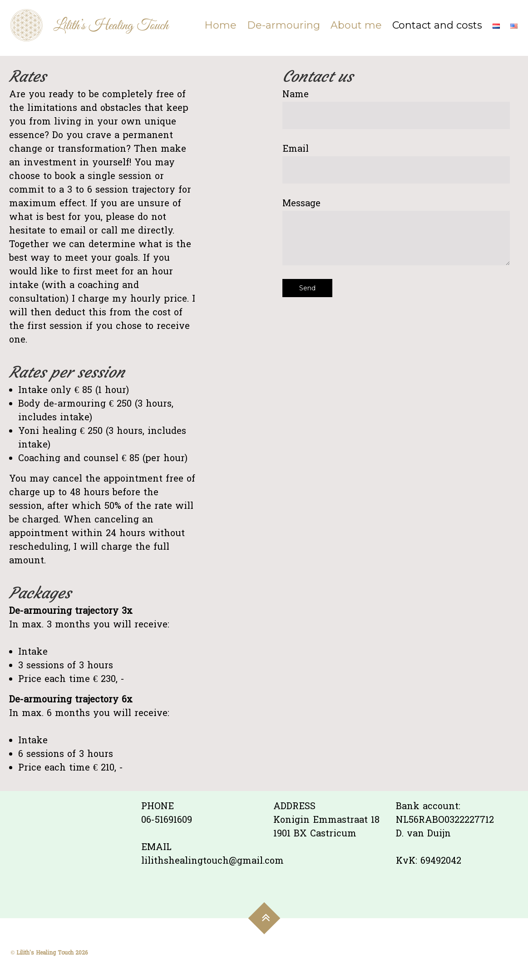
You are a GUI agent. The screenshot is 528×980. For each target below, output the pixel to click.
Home (220, 25)
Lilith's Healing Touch (45, 953)
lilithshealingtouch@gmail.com (212, 861)
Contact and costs (437, 25)
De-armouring (284, 25)
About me (356, 25)
